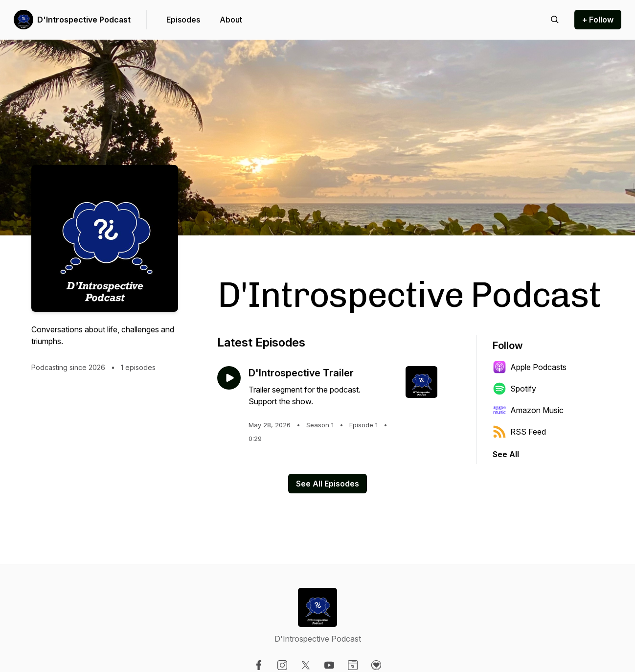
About (231, 20)
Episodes (183, 20)
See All (506, 454)
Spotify (514, 389)
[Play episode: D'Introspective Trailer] (229, 378)
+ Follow (598, 20)
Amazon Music (528, 410)
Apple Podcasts (530, 367)
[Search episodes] (555, 20)
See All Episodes (328, 484)
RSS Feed (519, 432)
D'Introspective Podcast (84, 20)
